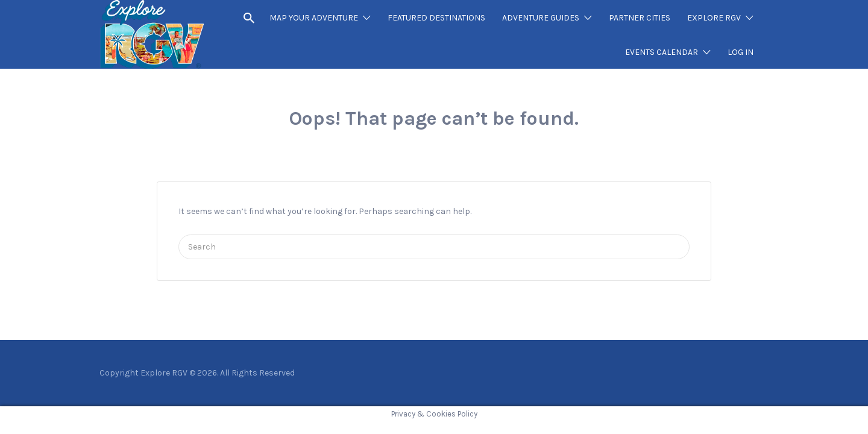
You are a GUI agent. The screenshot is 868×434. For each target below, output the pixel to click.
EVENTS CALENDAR (662, 52)
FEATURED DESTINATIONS (436, 18)
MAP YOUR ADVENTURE (314, 18)
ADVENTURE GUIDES (541, 18)
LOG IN (741, 52)
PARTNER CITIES (640, 18)
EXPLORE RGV (714, 18)
